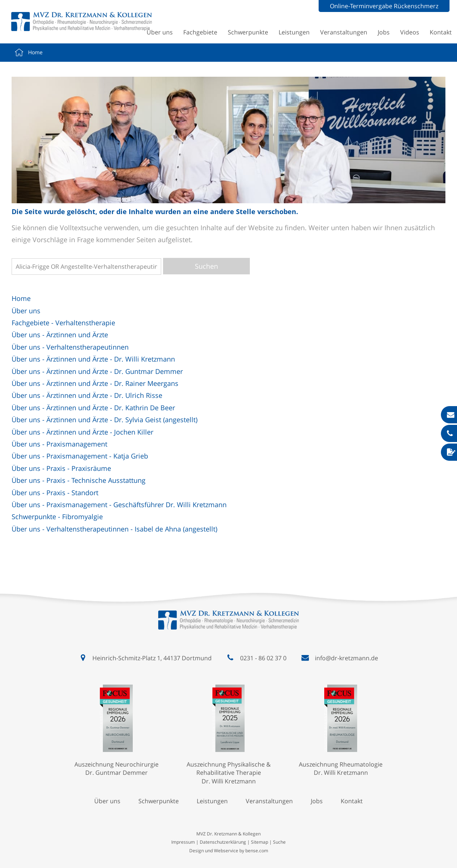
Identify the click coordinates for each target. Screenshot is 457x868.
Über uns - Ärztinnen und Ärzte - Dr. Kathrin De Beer (93, 408)
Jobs (384, 32)
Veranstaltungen (344, 32)
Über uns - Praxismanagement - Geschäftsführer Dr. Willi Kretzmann (119, 505)
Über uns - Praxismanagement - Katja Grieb (80, 456)
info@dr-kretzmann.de (346, 658)
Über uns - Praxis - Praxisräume (61, 468)
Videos (410, 32)
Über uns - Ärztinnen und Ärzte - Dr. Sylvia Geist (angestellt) (105, 420)
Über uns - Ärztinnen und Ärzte (60, 335)
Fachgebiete (200, 32)
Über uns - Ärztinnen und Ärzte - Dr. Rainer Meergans (95, 383)
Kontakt (441, 32)
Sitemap (260, 842)
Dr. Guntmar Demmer (116, 773)
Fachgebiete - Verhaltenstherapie (63, 323)
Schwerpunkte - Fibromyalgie (57, 517)
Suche (279, 842)
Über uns (160, 32)
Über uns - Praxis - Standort (55, 493)
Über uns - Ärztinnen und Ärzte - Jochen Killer (82, 432)
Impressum (183, 842)
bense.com (257, 851)
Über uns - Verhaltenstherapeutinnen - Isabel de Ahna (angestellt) (114, 529)
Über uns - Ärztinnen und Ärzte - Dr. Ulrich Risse (87, 395)
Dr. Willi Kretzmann (229, 781)
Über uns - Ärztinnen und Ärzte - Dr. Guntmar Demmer (97, 371)
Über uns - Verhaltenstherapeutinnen (70, 347)
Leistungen (294, 32)
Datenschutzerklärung (223, 842)
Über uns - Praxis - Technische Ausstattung (79, 480)
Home (35, 52)
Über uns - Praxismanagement (59, 444)
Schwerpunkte (248, 32)
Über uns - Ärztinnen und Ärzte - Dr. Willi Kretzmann (93, 359)
